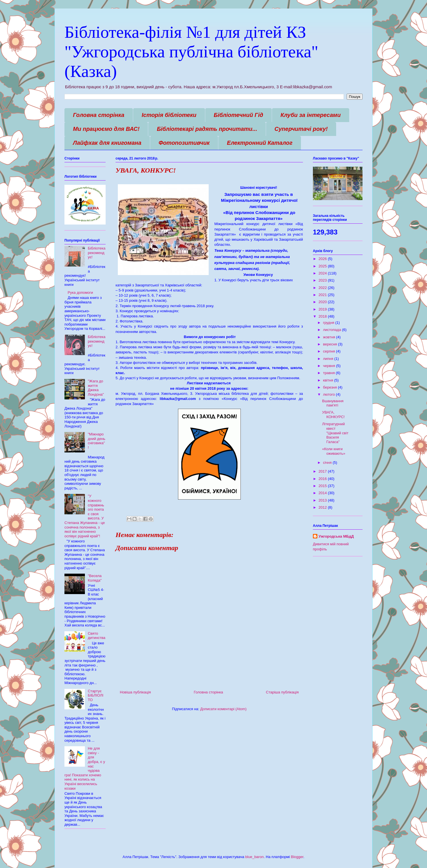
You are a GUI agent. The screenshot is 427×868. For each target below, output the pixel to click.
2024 (323, 273)
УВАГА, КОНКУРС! (333, 415)
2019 (323, 309)
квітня (329, 380)
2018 (323, 316)
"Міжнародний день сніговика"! (97, 441)
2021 (323, 295)
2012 (323, 507)
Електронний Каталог (260, 143)
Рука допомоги (80, 293)
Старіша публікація (282, 692)
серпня (330, 351)
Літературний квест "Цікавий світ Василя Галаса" (335, 433)
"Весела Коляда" (95, 578)
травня (329, 373)
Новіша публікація (135, 692)
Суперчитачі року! (301, 129)
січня (328, 463)
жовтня (330, 337)
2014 (323, 493)
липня (329, 359)
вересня (331, 344)
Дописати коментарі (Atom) (223, 709)
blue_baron (255, 857)
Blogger (297, 857)
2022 (323, 288)
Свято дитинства (97, 636)
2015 (323, 486)
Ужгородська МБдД (336, 536)
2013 (323, 500)
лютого (329, 394)
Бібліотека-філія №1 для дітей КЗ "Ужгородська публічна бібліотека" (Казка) (191, 52)
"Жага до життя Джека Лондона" (96, 388)
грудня (329, 323)
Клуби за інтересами (311, 115)
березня (331, 387)
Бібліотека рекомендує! (97, 253)
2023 (323, 280)
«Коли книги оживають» (333, 451)
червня (330, 366)
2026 (323, 259)
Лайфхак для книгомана (107, 143)
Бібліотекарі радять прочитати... (207, 129)
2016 (323, 479)
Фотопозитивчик (184, 143)
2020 (323, 302)
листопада (333, 330)
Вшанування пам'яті (333, 403)
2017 (323, 471)
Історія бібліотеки (169, 115)
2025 (323, 266)
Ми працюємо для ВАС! (106, 129)
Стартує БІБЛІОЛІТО (96, 695)
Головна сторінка (99, 115)
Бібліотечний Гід (238, 115)
